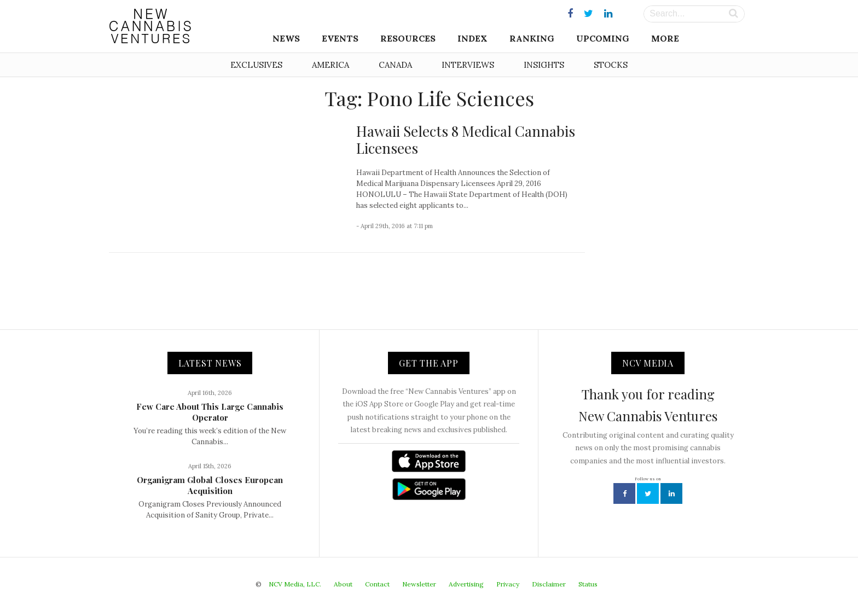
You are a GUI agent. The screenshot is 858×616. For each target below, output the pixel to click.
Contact (377, 584)
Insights (544, 65)
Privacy (508, 584)
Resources (408, 38)
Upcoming (603, 38)
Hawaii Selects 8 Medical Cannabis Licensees (466, 140)
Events (340, 38)
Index (473, 38)
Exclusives (256, 65)
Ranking (532, 38)
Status (588, 584)
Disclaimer (549, 584)
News (286, 38)
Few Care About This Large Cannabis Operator (210, 412)
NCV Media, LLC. (295, 584)
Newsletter (419, 584)
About (343, 584)
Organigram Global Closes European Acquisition (210, 485)
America (331, 65)
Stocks (611, 65)
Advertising (466, 584)
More (665, 38)
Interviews (468, 65)
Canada (395, 65)
